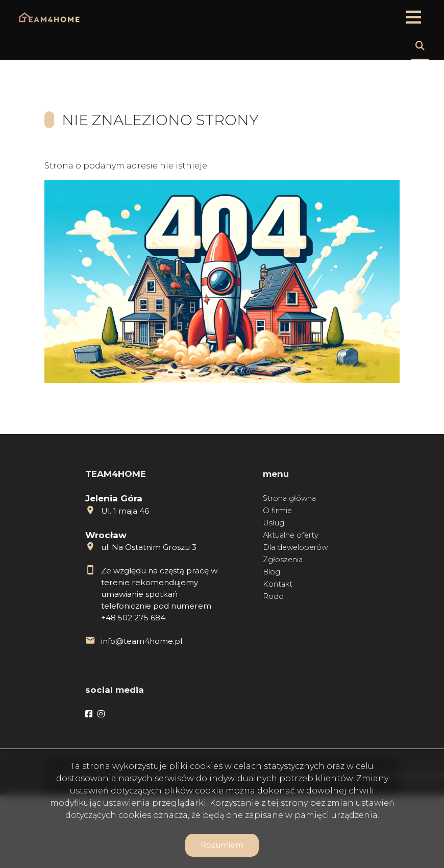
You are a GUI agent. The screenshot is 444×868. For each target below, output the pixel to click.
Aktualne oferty (291, 535)
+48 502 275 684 (133, 618)
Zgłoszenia (283, 560)
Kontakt (278, 584)
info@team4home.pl (142, 641)
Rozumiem (222, 845)
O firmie (277, 511)
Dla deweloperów (295, 547)
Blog (272, 572)
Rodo (273, 596)
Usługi (274, 523)
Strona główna (289, 498)
